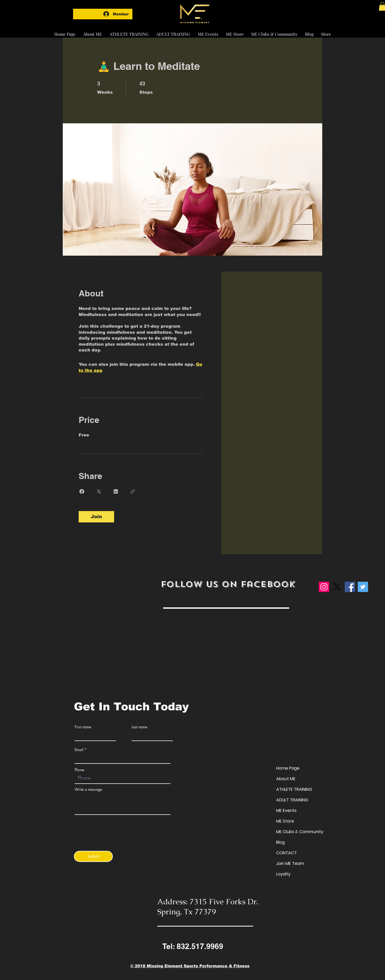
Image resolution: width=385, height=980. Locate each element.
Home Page (288, 768)
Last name (139, 727)
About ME (286, 779)
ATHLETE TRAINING (294, 789)
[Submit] (93, 856)
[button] (129, 32)
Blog (280, 842)
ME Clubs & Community (300, 832)
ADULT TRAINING (292, 800)
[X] (337, 587)
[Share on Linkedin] (116, 491)
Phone (79, 770)
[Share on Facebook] (82, 491)
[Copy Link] (133, 491)
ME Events (286, 810)
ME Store (285, 821)
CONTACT (286, 853)
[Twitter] (363, 587)
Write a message (88, 789)
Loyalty (283, 874)
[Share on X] (99, 491)
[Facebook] (350, 587)
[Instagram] (324, 587)
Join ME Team (290, 863)
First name (83, 727)
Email (79, 750)
